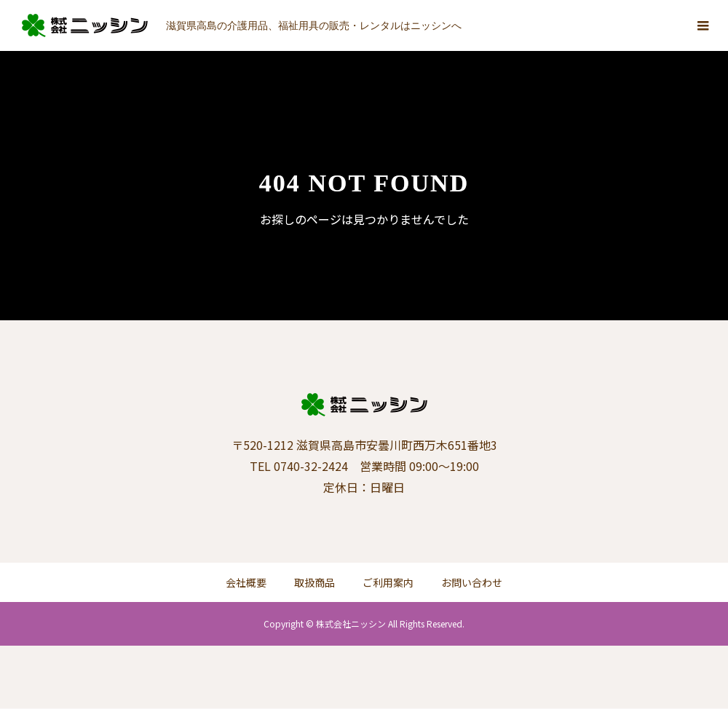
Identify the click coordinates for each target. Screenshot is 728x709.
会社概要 (246, 582)
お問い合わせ (472, 582)
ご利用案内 (388, 582)
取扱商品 (314, 582)
